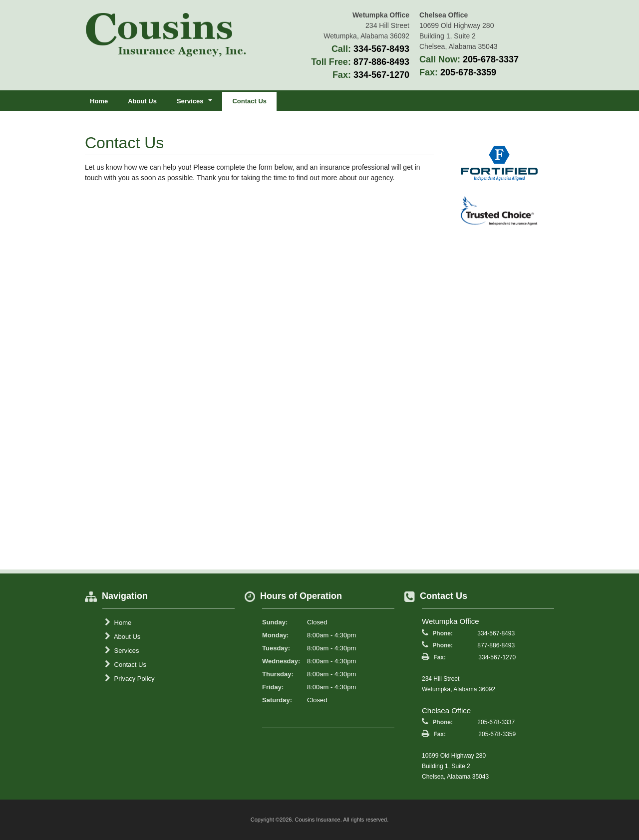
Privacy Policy (130, 678)
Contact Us (249, 101)
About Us (142, 101)
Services (122, 650)
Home (99, 101)
